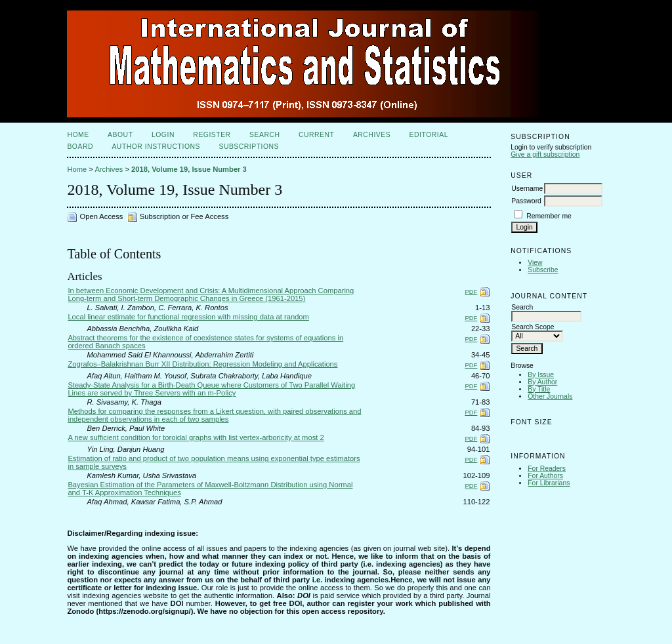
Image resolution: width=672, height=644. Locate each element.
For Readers (547, 469)
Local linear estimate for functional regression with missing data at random (188, 317)
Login (163, 135)
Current (316, 135)
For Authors (545, 476)
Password (526, 201)
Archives (372, 135)
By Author (542, 382)
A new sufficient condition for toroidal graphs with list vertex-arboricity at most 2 (196, 437)
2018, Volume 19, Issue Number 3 (189, 169)
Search (264, 135)
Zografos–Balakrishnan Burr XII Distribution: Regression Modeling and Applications (202, 364)
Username (527, 189)
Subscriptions (249, 147)
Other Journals (550, 396)
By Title (539, 389)
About (120, 135)
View (535, 263)
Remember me (549, 216)
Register (212, 135)
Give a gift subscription (545, 154)
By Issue (541, 375)
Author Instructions (156, 147)
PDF (471, 292)
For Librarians (549, 483)
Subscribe (543, 270)
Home (78, 135)
